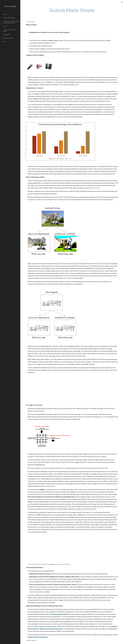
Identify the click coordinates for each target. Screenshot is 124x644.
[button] (122, 2)
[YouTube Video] (44, 389)
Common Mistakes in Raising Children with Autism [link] (11, 22)
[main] (72, 10)
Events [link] (5, 26)
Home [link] (5, 14)
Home (32, 22)
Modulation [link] (6, 35)
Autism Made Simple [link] (9, 18)
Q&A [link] (5, 41)
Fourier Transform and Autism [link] (9, 30)
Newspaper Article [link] (9, 38)
